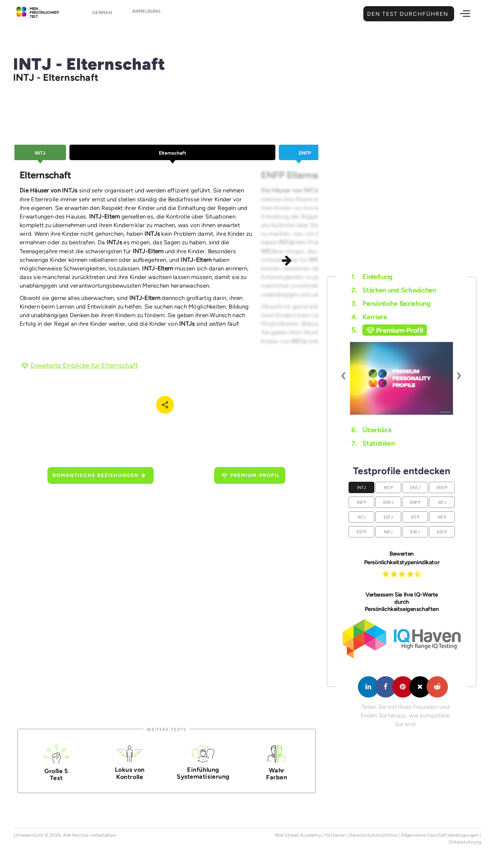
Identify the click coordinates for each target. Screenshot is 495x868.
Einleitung (372, 277)
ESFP (442, 532)
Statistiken (373, 443)
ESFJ (415, 532)
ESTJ (388, 517)
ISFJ (442, 502)
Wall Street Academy (298, 835)
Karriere (369, 317)
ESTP (361, 532)
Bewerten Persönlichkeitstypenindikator (402, 558)
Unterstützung (465, 842)
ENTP (442, 487)
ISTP (415, 517)
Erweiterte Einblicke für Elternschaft (80, 365)
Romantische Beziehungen (99, 475)
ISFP (442, 517)
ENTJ (415, 487)
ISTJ (362, 517)
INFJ (388, 532)
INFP (361, 502)
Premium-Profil (251, 475)
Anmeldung (146, 14)
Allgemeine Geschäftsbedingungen (440, 835)
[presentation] (344, 375)
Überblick (372, 430)
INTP (388, 487)
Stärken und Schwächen (394, 290)
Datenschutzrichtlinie (373, 835)
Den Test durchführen (407, 14)
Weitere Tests (167, 729)
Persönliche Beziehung (391, 303)
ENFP (415, 502)
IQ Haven (335, 835)
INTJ (362, 487)
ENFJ (388, 502)
